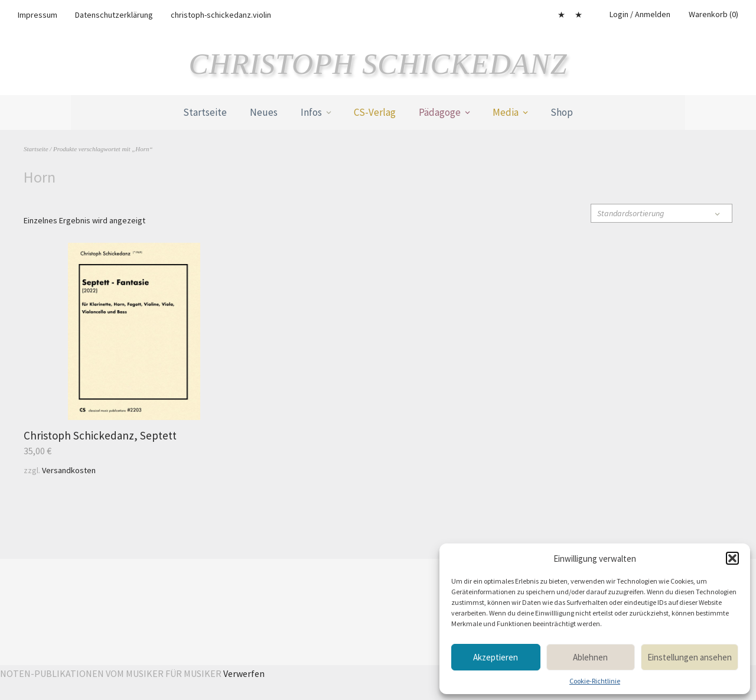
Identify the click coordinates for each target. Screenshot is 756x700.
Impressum (38, 15)
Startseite (205, 112)
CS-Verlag (375, 112)
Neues (264, 112)
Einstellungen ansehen (690, 657)
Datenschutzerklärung (114, 15)
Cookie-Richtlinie (595, 681)
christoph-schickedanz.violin (221, 15)
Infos (311, 112)
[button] (732, 558)
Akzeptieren (496, 657)
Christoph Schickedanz (378, 64)
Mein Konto (561, 15)
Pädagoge (440, 112)
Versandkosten (69, 470)
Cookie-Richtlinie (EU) (578, 15)
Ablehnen (590, 657)
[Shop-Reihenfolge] (661, 213)
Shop (562, 112)
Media (506, 112)
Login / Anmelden (640, 14)
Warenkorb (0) (713, 14)
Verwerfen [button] (244, 673)
